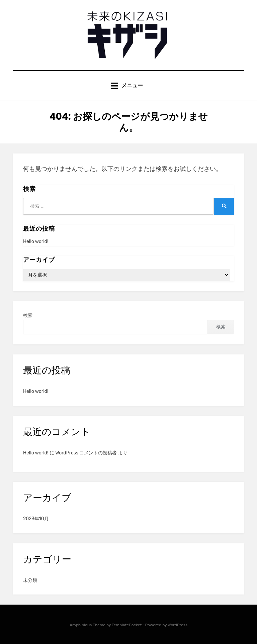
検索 (28, 315)
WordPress (178, 625)
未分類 (30, 580)
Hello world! (36, 242)
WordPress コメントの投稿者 (86, 453)
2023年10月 (36, 519)
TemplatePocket (127, 625)
